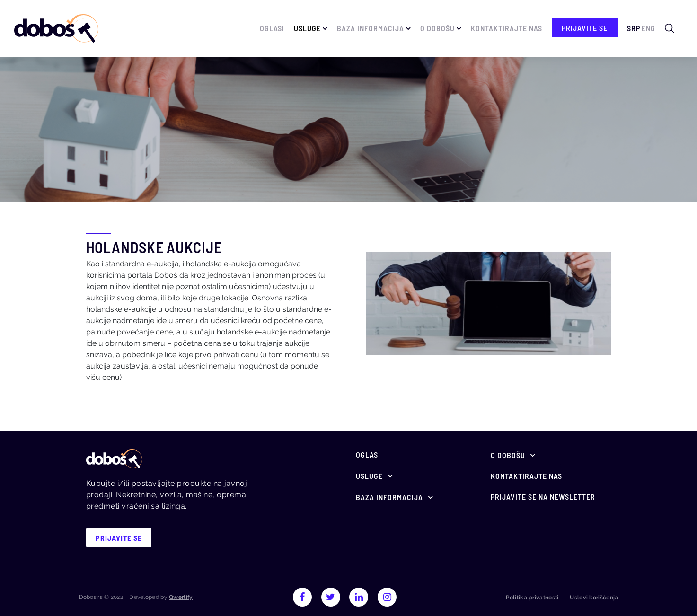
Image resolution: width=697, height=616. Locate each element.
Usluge (307, 28)
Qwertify (181, 597)
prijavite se (585, 28)
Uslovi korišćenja (594, 598)
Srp (634, 28)
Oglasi (272, 28)
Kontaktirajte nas (507, 28)
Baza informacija (371, 28)
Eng (648, 28)
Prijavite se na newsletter (543, 497)
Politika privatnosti (532, 598)
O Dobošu (437, 28)
